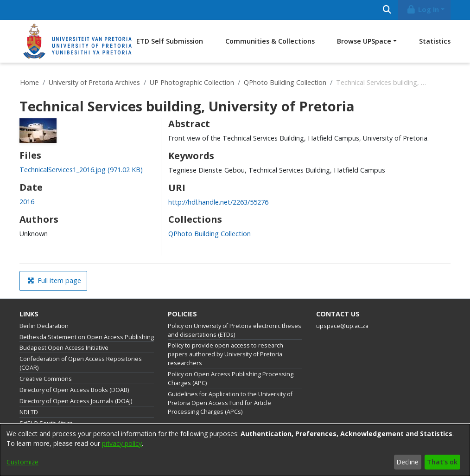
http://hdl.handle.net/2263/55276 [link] (218, 202)
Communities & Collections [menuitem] (270, 41)
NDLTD (29, 412)
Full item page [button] (54, 280)
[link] (81, 170)
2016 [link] (27, 202)
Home (29, 82)
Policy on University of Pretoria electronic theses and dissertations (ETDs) (235, 330)
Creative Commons (46, 379)
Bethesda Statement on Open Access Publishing (87, 337)
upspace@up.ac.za (342, 326)
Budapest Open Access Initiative (64, 348)
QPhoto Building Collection (285, 82)
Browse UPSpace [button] (364, 41)
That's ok (442, 462)
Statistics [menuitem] (435, 41)
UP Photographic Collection (192, 82)
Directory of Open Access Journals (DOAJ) (76, 401)
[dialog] (235, 450)
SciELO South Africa (46, 423)
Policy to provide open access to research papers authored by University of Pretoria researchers (225, 354)
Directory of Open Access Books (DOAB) (74, 390)
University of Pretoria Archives (94, 82)
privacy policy (122, 443)
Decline (407, 462)
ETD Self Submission (170, 41)
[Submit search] (387, 10)
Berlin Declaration (44, 326)
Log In (423, 10)
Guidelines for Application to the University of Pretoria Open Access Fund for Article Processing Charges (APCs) (230, 403)
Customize (22, 462)
